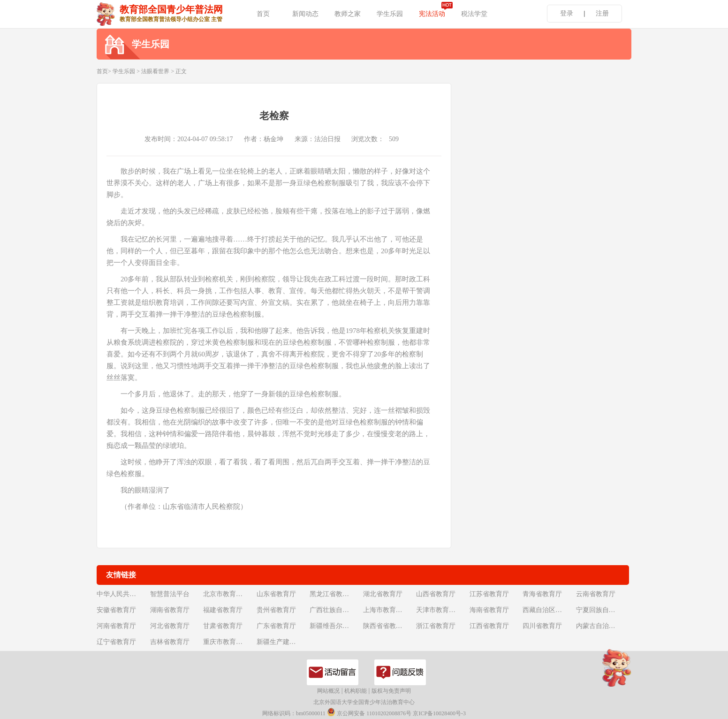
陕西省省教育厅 (386, 626)
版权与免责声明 (391, 691)
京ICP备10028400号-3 (439, 713)
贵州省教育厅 (276, 610)
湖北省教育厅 (383, 594)
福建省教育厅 (223, 610)
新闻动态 (305, 14)
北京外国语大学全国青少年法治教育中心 (364, 702)
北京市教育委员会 (229, 594)
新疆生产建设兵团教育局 (282, 642)
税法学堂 (474, 14)
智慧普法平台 (170, 594)
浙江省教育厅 (436, 626)
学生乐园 (390, 14)
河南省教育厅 (116, 626)
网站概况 (328, 691)
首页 (263, 14)
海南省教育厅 (489, 610)
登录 (567, 13)
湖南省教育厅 (170, 610)
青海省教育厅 (542, 594)
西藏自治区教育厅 (548, 610)
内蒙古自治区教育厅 (602, 626)
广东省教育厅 (276, 626)
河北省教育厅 (170, 626)
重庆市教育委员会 (229, 642)
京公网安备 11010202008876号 (369, 712)
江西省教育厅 (489, 626)
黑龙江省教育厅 (333, 594)
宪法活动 (432, 14)
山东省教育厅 (276, 594)
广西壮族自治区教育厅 (335, 610)
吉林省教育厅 (170, 642)
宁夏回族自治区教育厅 (602, 610)
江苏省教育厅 (489, 594)
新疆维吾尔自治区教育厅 (335, 626)
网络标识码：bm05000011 (294, 713)
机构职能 (356, 691)
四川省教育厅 (542, 626)
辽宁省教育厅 (116, 642)
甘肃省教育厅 (223, 626)
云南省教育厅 (596, 594)
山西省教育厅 (436, 594)
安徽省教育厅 (116, 610)
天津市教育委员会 (442, 610)
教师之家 (348, 14)
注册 (602, 13)
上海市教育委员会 (389, 610)
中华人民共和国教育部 (122, 594)
